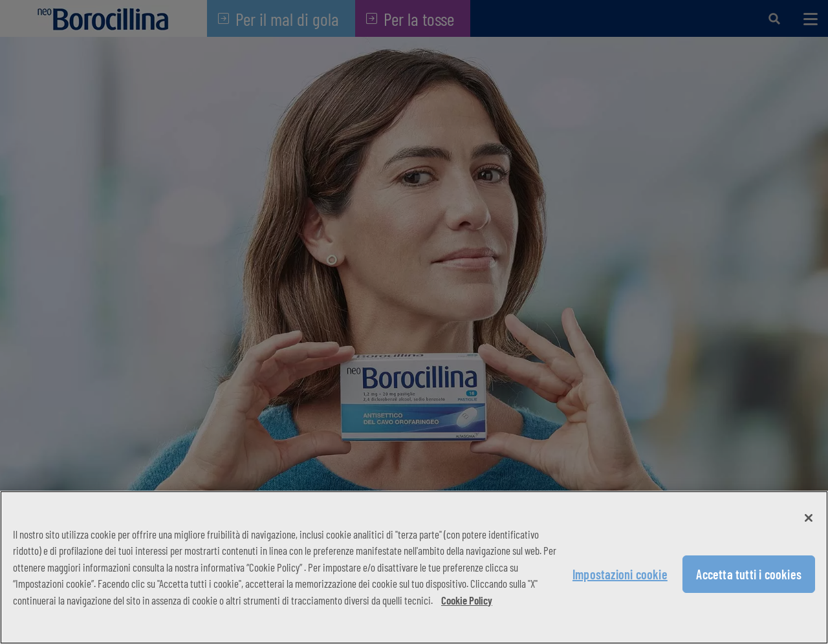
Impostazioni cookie (620, 574)
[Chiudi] (809, 518)
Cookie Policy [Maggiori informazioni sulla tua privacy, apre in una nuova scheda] (467, 600)
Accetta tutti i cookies (749, 574)
